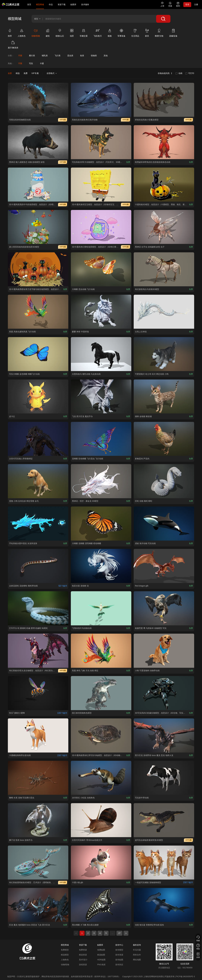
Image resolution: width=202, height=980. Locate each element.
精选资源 (83, 955)
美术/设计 (83, 960)
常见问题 (137, 950)
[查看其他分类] (106, 56)
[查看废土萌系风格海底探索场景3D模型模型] (38, 227)
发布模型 (119, 950)
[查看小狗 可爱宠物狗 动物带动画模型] (164, 651)
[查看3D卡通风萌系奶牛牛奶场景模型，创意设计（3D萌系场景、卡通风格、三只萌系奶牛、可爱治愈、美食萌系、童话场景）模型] (38, 185)
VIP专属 (35, 73)
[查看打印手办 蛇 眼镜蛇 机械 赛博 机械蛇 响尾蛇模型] (38, 608)
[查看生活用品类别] (137, 34)
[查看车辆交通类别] (86, 34)
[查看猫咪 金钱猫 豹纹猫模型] (164, 396)
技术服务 (85, 4)
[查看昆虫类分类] (70, 56)
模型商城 (40, 4)
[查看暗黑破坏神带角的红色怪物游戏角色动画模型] (164, 142)
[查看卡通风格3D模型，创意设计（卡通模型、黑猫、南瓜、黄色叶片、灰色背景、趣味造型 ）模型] (164, 185)
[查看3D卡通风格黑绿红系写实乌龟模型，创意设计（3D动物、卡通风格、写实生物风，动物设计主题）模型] (101, 735)
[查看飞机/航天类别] (100, 34)
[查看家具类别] (149, 34)
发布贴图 (119, 960)
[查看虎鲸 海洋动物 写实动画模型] (164, 523)
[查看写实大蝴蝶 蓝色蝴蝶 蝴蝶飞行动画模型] (38, 354)
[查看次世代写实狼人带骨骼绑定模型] (38, 439)
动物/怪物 (65, 965)
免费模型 (65, 950)
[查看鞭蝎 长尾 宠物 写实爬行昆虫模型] (38, 778)
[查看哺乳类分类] (45, 56)
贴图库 (73, 4)
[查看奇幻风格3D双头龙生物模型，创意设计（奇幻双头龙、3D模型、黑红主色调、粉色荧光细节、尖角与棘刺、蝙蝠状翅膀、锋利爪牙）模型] (38, 651)
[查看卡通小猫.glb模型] (101, 863)
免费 (26, 73)
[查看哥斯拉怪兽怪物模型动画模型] (38, 100)
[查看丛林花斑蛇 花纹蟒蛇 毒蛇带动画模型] (38, 566)
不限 (20, 63)
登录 (187, 4)
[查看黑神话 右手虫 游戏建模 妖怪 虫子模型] (164, 227)
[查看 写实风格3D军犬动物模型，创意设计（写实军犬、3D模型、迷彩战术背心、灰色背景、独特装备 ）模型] (101, 142)
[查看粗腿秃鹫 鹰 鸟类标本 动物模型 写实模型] (164, 608)
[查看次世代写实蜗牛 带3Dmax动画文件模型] (101, 820)
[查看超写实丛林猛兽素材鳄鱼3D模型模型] (164, 820)
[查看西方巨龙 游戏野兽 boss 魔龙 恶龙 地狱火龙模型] (164, 735)
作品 (51, 4)
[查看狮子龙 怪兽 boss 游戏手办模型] (38, 820)
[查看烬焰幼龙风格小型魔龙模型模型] (164, 100)
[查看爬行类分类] (32, 56)
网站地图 (137, 960)
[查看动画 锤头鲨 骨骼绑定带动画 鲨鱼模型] (164, 905)
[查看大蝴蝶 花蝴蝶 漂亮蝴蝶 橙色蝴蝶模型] (101, 523)
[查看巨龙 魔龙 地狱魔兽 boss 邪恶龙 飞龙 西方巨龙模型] (38, 905)
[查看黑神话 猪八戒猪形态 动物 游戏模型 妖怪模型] (38, 142)
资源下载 (62, 4)
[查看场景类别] (74, 34)
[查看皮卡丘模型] (38, 396)
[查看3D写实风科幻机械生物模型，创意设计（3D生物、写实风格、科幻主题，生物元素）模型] (164, 693)
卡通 (42, 63)
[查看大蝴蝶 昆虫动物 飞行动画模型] (101, 269)
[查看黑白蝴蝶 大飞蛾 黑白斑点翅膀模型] (101, 905)
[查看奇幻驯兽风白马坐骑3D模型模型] (164, 269)
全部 (10, 73)
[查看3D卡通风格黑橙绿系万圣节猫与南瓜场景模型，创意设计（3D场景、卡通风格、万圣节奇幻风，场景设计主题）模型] (38, 269)
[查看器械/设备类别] (175, 34)
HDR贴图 (101, 960)
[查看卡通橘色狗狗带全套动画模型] (38, 735)
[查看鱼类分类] (82, 56)
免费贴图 (101, 950)
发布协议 (119, 965)
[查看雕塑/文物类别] (161, 34)
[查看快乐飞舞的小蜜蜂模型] (38, 693)
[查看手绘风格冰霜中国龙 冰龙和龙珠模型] (38, 523)
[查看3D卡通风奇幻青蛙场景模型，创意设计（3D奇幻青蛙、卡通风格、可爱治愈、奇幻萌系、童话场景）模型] (101, 227)
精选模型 (65, 955)
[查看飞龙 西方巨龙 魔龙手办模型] (101, 396)
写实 (31, 63)
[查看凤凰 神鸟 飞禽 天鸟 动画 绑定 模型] (101, 651)
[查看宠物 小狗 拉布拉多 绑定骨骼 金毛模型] (38, 481)
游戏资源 (83, 965)
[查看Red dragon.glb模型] (164, 566)
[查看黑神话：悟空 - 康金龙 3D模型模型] (101, 481)
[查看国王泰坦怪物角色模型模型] (101, 693)
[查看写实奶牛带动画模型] (164, 778)
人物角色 (65, 960)
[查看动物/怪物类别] (38, 34)
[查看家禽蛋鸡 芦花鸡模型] (164, 439)
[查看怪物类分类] (94, 56)
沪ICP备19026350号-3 (185, 976)
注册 (196, 4)
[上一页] (76, 933)
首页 (29, 4)
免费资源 (83, 950)
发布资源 (119, 955)
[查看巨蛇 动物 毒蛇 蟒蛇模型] (164, 481)
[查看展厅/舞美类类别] (15, 45)
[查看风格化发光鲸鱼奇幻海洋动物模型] (101, 100)
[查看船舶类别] (112, 34)
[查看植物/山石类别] (62, 34)
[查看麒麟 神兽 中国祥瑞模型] (101, 312)
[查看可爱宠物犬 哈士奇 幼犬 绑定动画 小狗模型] (164, 354)
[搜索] (163, 19)
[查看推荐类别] (12, 34)
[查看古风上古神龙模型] (164, 312)
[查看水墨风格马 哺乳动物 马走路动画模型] (101, 354)
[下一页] (126, 933)
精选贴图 (101, 955)
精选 (18, 73)
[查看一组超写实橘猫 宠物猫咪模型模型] (164, 863)
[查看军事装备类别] (123, 34)
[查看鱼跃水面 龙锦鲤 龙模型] (101, 566)
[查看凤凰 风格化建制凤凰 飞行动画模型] (38, 312)
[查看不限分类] (20, 56)
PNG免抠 (101, 965)
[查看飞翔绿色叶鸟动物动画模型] (101, 608)
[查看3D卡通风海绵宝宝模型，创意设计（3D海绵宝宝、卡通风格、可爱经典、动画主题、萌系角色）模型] (101, 185)
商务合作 (137, 955)
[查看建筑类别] (50, 34)
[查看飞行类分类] (57, 56)
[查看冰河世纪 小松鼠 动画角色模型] (101, 778)
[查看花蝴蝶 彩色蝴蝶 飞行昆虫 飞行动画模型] (101, 439)
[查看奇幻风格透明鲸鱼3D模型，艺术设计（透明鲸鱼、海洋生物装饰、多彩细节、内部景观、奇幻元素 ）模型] (38, 863)
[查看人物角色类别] (24, 34)
